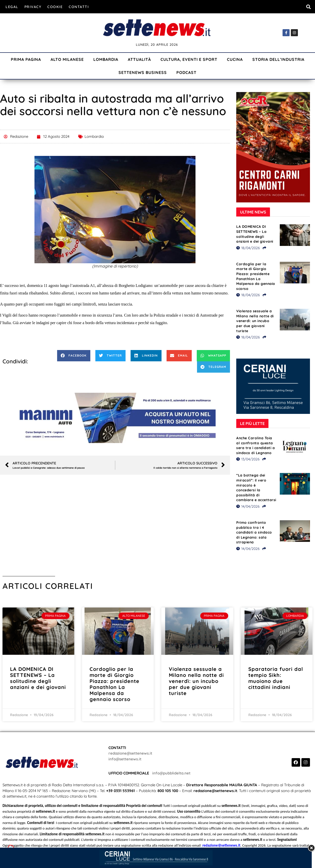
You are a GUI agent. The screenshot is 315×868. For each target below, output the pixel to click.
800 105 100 (168, 791)
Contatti (79, 7)
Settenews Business (143, 72)
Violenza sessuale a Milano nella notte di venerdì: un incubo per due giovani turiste (255, 321)
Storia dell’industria (278, 59)
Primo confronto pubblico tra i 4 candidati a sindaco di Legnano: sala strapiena (254, 532)
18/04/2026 (248, 248)
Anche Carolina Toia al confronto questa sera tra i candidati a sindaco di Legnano (255, 445)
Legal (12, 7)
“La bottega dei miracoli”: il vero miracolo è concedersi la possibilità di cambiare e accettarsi (256, 488)
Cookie (55, 7)
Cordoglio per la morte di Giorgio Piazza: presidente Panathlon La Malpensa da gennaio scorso (256, 276)
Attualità (139, 59)
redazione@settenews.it (130, 753)
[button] (308, 7)
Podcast (186, 72)
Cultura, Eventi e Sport (189, 59)
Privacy (33, 7)
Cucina (235, 59)
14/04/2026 (248, 506)
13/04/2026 (248, 459)
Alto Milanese (67, 59)
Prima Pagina (26, 59)
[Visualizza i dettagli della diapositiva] (115, 418)
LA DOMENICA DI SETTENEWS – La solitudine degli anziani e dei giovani (255, 234)
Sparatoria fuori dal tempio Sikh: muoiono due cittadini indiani (276, 678)
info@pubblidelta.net (171, 773)
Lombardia (106, 59)
